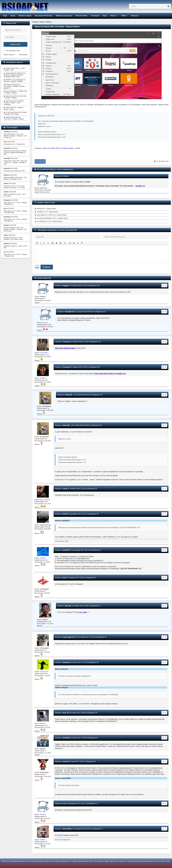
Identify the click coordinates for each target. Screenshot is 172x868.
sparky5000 (67, 829)
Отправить (47, 267)
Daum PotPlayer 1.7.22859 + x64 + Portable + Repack (15, 92)
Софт (5, 16)
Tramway (66, 342)
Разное (113, 16)
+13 (40, 161)
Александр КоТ (69, 637)
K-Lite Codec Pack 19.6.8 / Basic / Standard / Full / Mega (15, 113)
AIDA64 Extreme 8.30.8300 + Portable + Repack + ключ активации (14, 103)
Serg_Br (66, 713)
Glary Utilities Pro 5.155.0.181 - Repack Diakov (52, 215)
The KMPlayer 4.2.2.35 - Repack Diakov (49, 221)
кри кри (68, 606)
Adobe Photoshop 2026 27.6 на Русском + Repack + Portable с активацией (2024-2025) (15, 75)
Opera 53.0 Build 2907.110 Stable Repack (58, 148)
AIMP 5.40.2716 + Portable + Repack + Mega (14, 108)
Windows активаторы (64, 16)
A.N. (64, 803)
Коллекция (95, 16)
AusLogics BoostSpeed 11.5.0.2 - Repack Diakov (52, 218)
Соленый (66, 367)
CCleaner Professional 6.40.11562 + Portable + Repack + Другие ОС (15, 86)
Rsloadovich (70, 312)
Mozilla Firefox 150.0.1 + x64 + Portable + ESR (14, 69)
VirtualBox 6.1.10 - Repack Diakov (48, 212)
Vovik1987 (66, 738)
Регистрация (23, 55)
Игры (105, 16)
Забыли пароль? (9, 55)
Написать (135, 16)
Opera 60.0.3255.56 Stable (65, 348)
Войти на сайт (15, 44)
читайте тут (140, 186)
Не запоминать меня (13, 51)
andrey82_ (69, 395)
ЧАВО (123, 16)
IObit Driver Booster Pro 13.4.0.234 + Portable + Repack (14, 118)
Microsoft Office (82, 16)
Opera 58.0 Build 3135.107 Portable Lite (110, 374)
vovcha (65, 761)
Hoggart (66, 286)
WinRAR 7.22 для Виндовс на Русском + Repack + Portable (14, 81)
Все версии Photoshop (44, 16)
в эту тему (82, 612)
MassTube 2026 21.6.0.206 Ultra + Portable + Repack (15, 97)
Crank (65, 489)
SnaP (64, 578)
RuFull (65, 514)
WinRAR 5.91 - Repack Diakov (46, 209)
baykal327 (66, 550)
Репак (13, 16)
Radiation (66, 662)
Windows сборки (25, 16)
